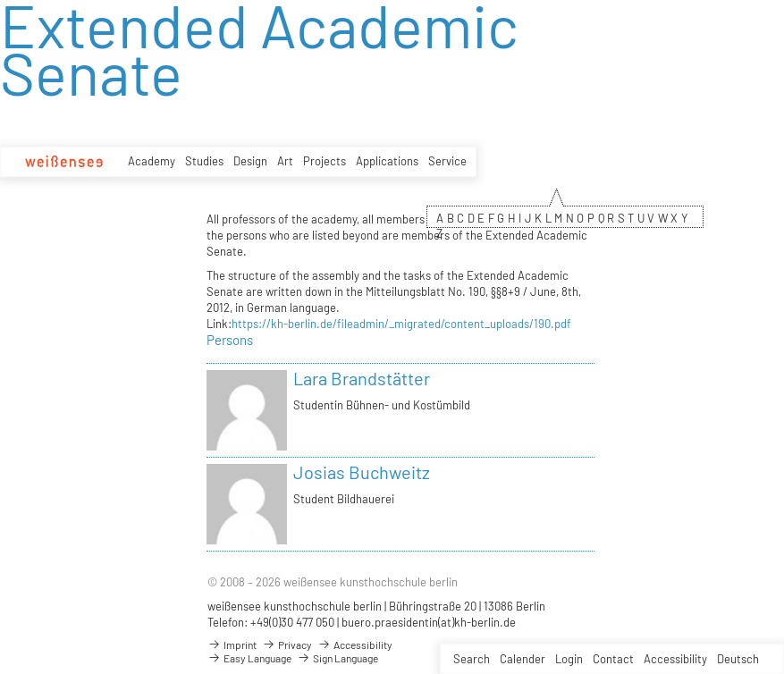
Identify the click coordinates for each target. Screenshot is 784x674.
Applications (387, 161)
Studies (204, 161)
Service (447, 161)
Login (569, 659)
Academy (152, 161)
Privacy (287, 645)
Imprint (232, 645)
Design (250, 161)
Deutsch (738, 659)
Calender (523, 659)
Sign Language (337, 658)
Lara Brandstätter (362, 378)
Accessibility (675, 659)
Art (285, 161)
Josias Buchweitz (362, 472)
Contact (613, 659)
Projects (325, 161)
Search (472, 659)
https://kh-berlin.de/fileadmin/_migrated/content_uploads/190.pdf (401, 324)
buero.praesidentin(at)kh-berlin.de (429, 622)
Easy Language (249, 658)
